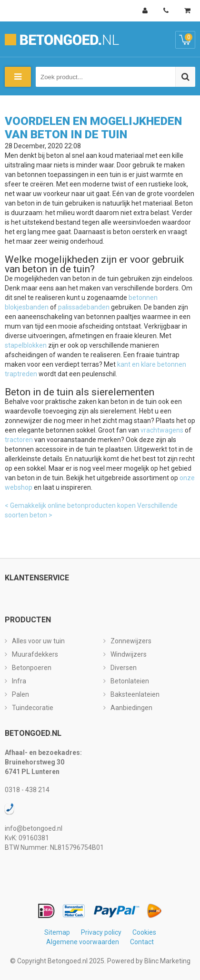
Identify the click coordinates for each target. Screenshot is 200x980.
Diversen (124, 668)
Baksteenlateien (135, 694)
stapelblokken (26, 345)
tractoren (19, 440)
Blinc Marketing (167, 961)
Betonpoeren (32, 668)
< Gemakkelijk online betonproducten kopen (70, 505)
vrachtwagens (162, 430)
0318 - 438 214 (27, 790)
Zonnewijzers (131, 641)
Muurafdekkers (35, 654)
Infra (19, 681)
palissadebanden (84, 307)
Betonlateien (130, 681)
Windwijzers (129, 654)
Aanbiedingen (131, 708)
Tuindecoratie (33, 708)
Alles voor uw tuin (38, 641)
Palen (20, 694)
